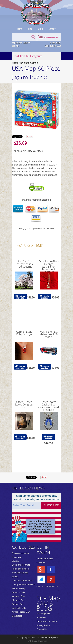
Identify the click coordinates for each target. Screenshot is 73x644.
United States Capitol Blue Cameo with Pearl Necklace (49, 406)
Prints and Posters (21, 569)
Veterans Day (18, 596)
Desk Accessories (20, 553)
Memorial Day (18, 588)
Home (20, 29)
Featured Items (30, 245)
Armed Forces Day (21, 612)
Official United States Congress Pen (24, 405)
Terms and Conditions (47, 621)
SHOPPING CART (52, 37)
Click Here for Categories (28, 56)
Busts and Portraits (21, 565)
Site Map (48, 598)
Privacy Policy (43, 625)
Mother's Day (18, 600)
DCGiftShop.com (50, 638)
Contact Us (42, 629)
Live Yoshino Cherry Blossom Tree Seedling (24, 264)
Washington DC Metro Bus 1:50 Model (49, 334)
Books (15, 577)
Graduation (17, 616)
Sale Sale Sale (19, 608)
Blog (30, 29)
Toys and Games (29, 63)
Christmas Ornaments (22, 581)
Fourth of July (18, 592)
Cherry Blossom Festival (23, 584)
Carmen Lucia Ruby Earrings (24, 333)
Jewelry (16, 561)
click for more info (20, 297)
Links (41, 29)
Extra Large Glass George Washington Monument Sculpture (49, 267)
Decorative (17, 557)
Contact (52, 29)
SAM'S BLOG (45, 606)
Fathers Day (18, 604)
